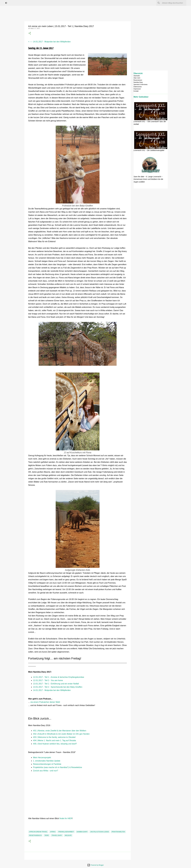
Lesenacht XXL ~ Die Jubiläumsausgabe (149, 150)
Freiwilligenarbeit (66, 832)
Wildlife (68, 835)
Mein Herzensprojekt (42, 758)
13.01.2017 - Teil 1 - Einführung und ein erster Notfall (56, 684)
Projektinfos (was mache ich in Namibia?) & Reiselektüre (58, 767)
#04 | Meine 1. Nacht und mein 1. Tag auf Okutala (55, 740)
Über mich (137, 78)
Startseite (137, 76)
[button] (30, 33)
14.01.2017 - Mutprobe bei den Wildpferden (52, 690)
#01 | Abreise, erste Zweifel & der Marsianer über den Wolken (60, 731)
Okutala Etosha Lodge (100, 832)
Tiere (47, 835)
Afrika (53, 832)
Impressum (137, 89)
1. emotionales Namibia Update (47, 761)
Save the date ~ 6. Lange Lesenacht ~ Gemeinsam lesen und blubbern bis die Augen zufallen (148, 179)
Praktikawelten (118, 832)
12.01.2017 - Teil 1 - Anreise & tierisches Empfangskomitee (59, 677)
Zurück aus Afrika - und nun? (46, 771)
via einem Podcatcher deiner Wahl (45, 702)
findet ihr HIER (66, 818)
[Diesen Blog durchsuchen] (173, 3)
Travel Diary (57, 835)
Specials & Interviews (141, 85)
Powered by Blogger (95, 865)
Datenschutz (138, 87)
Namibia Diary (82, 832)
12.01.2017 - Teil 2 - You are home (48, 680)
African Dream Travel (38, 832)
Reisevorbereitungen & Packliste (47, 764)
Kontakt (136, 91)
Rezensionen (138, 80)
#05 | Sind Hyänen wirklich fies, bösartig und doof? (55, 744)
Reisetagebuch (35, 835)
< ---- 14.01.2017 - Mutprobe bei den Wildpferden (49, 42)
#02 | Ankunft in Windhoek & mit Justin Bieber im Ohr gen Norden (61, 734)
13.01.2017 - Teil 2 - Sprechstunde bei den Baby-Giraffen (58, 687)
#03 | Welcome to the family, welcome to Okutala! (54, 737)
